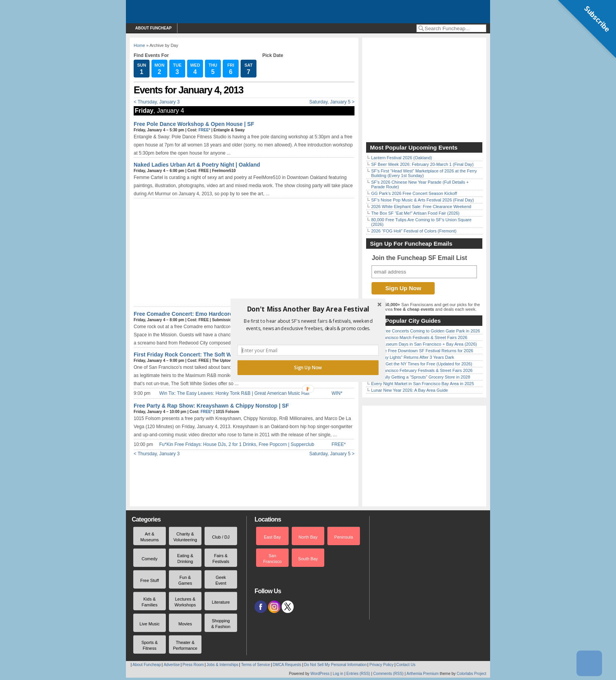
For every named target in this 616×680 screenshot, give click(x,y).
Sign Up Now (308, 367)
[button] (308, 309)
